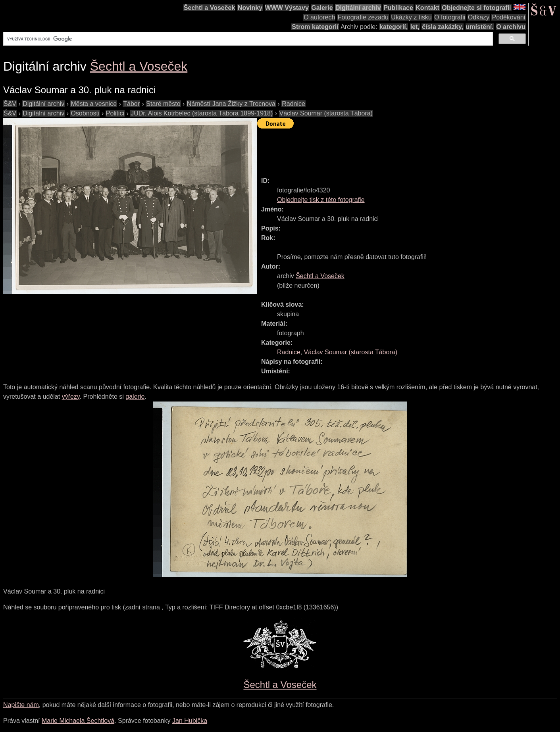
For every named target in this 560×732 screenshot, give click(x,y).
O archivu (511, 27)
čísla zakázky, (443, 27)
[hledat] (247, 39)
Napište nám (21, 705)
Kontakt (427, 8)
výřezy (71, 397)
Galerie (322, 8)
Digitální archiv (358, 8)
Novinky (250, 8)
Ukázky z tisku (411, 17)
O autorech (319, 17)
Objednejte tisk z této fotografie (321, 200)
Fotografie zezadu (363, 17)
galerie (135, 397)
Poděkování (509, 17)
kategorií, (394, 27)
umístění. (480, 27)
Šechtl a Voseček (210, 8)
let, (415, 27)
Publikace (398, 8)
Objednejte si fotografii (476, 8)
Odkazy (479, 17)
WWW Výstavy (287, 8)
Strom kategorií (315, 27)
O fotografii (450, 17)
